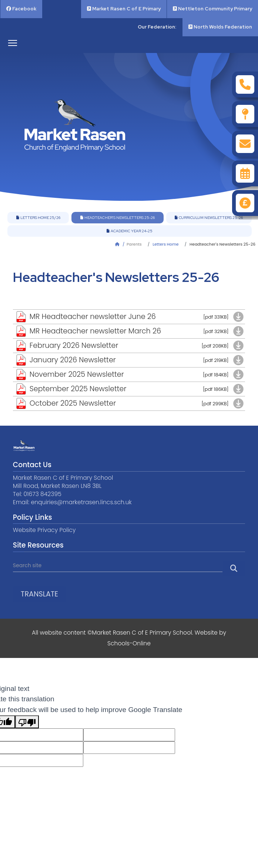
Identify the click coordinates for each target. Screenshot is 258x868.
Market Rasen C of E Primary (124, 9)
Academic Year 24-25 (130, 231)
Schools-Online (129, 643)
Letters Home (165, 244)
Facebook (21, 9)
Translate (39, 594)
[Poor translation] (27, 722)
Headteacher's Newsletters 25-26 (118, 218)
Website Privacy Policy (44, 530)
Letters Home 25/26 (38, 218)
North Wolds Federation (220, 27)
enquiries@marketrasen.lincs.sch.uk (81, 502)
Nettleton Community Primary (212, 9)
